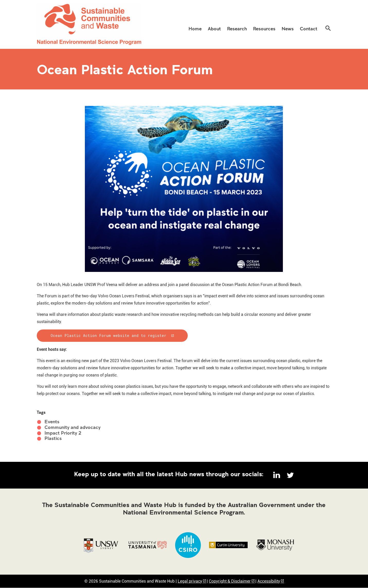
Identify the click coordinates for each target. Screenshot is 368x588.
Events (52, 422)
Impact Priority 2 (63, 433)
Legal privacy (190, 581)
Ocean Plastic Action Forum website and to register (109, 336)
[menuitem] (195, 28)
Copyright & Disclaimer (230, 581)
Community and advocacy (73, 427)
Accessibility (269, 581)
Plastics (53, 438)
